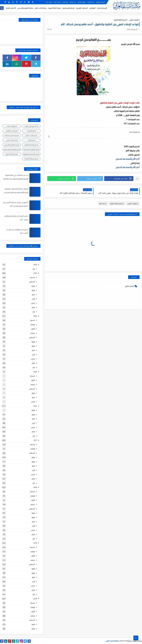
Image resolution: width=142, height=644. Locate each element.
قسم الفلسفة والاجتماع (12, 149)
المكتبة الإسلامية (69, 8)
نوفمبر (33, 325)
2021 (35, 440)
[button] (119, 179)
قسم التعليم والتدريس (12, 145)
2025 (35, 273)
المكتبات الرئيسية (82, 8)
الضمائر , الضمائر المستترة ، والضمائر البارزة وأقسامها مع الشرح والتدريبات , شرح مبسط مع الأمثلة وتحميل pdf (16, 192)
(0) (49, 29)
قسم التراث (31, 140)
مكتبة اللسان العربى (112, 641)
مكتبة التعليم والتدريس (25, 8)
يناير (34, 269)
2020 (35, 487)
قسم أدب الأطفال (12, 131)
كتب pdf (103, 203)
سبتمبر (33, 333)
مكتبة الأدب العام (41, 8)
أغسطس (32, 282)
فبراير (33, 307)
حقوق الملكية (82, 2)
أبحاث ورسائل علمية (31, 126)
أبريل (34, 299)
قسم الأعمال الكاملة (12, 135)
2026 (35, 265)
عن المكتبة (73, 2)
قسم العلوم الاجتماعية (31, 149)
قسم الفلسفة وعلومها (31, 154)
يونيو (33, 290)
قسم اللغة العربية (120, 20)
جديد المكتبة (91, 2)
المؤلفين (92, 8)
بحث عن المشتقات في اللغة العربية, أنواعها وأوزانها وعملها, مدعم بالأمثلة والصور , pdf (16, 179)
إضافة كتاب (49, 2)
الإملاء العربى (133, 20)
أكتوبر (33, 329)
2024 (35, 316)
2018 (35, 599)
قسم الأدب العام (31, 135)
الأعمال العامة (11, 8)
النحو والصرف (31, 131)
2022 (35, 406)
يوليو (33, 286)
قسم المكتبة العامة (31, 159)
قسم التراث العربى (12, 140)
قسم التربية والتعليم (31, 145)
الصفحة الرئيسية (101, 2)
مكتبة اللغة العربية (55, 8)
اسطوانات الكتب (12, 126)
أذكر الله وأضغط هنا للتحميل (128, 159)
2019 (35, 543)
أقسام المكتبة (102, 8)
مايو (33, 295)
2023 (35, 372)
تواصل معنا (57, 2)
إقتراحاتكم (65, 2)
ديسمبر (33, 277)
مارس (33, 303)
